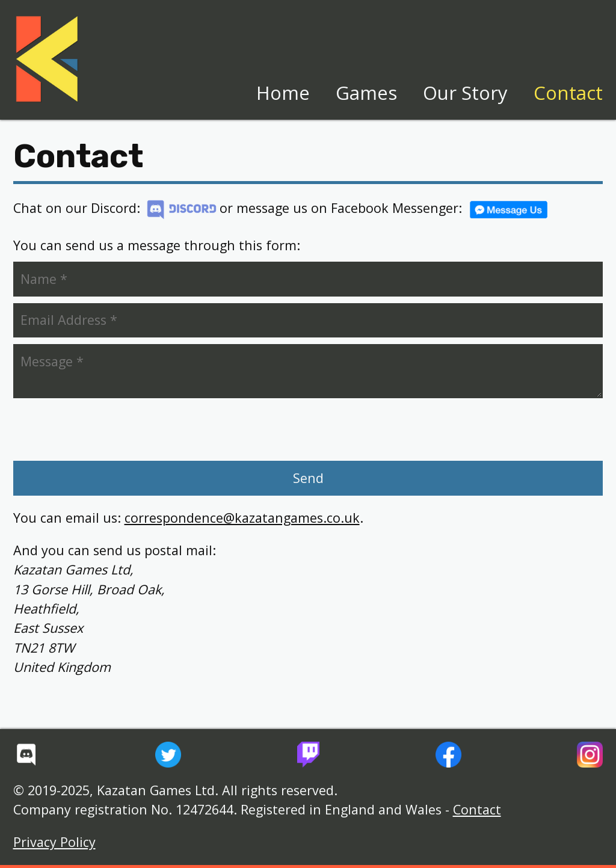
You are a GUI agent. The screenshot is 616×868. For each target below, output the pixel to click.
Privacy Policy (54, 842)
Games (366, 93)
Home (283, 93)
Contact (568, 93)
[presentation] (106, 429)
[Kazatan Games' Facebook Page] (448, 755)
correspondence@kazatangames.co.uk (242, 518)
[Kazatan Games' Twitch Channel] (308, 755)
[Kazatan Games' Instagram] (590, 755)
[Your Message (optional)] (308, 371)
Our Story (465, 93)
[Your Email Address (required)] (308, 321)
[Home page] (47, 59)
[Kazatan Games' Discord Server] (26, 755)
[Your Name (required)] (308, 279)
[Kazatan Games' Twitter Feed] (168, 755)
